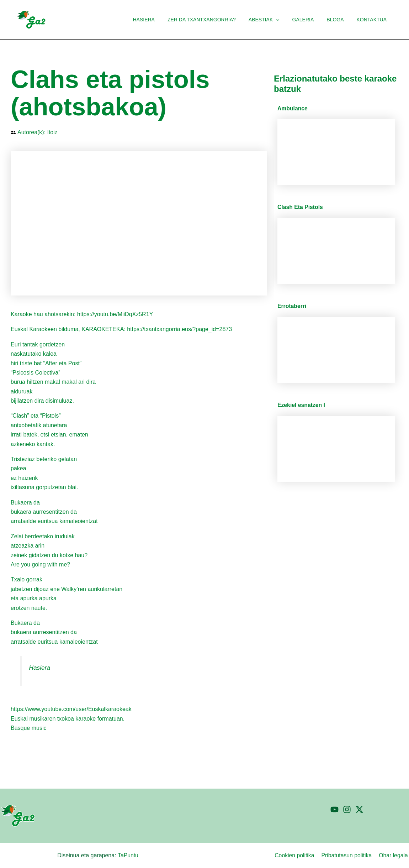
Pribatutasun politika (348, 855)
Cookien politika (297, 855)
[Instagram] (347, 809)
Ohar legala (394, 855)
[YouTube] (334, 809)
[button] (286, 20)
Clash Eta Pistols (301, 207)
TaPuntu (128, 855)
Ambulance (293, 108)
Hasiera (40, 668)
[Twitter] (359, 809)
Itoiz (52, 132)
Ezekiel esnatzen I (302, 405)
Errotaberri (292, 306)
